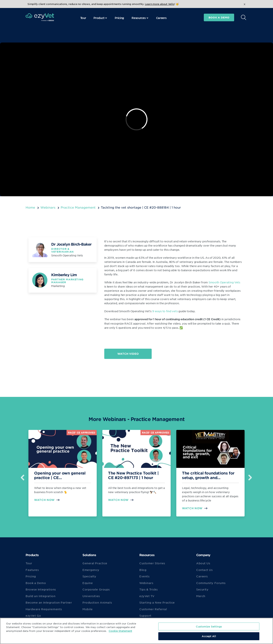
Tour (83, 18)
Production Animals (97, 602)
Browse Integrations (41, 589)
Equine (88, 583)
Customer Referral (153, 609)
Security (202, 589)
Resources (140, 18)
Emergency (91, 570)
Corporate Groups (96, 589)
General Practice (95, 563)
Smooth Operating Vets (224, 282)
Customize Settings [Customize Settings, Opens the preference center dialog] (209, 626)
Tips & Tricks (148, 589)
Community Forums (211, 583)
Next (250, 476)
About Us (203, 563)
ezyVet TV (147, 596)
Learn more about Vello (160, 4)
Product (100, 18)
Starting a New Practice (157, 602)
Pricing (119, 18)
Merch (201, 596)
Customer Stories (152, 563)
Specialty (89, 576)
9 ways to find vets (165, 311)
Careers (161, 18)
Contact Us (204, 570)
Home (30, 207)
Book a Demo (36, 583)
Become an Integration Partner (49, 602)
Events (144, 576)
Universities (91, 596)
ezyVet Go (33, 616)
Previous (23, 476)
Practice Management (78, 207)
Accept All (209, 636)
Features (32, 570)
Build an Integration (40, 596)
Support (145, 616)
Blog (143, 570)
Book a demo (219, 17)
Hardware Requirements (44, 609)
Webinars (48, 207)
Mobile (87, 609)
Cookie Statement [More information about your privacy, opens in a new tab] (120, 631)
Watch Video (128, 354)
